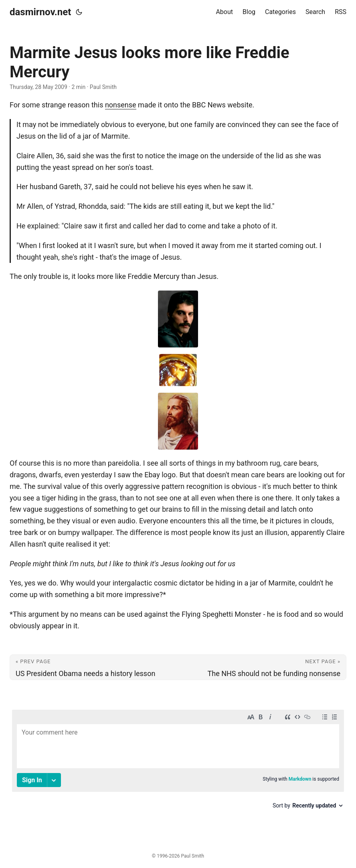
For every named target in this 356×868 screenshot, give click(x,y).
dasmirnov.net (40, 12)
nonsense (121, 105)
